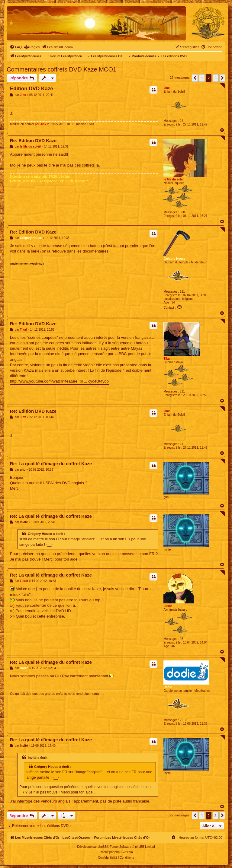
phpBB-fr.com (124, 852)
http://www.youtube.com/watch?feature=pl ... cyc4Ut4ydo (59, 381)
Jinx (166, 88)
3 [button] (216, 78)
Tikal (167, 359)
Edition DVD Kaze (32, 89)
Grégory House (174, 259)
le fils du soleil (174, 179)
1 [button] (202, 78)
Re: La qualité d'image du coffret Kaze (51, 464)
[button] (195, 78)
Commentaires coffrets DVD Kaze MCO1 (61, 69)
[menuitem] (16, 47)
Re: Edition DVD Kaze (33, 140)
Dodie (168, 687)
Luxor (168, 606)
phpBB (102, 847)
